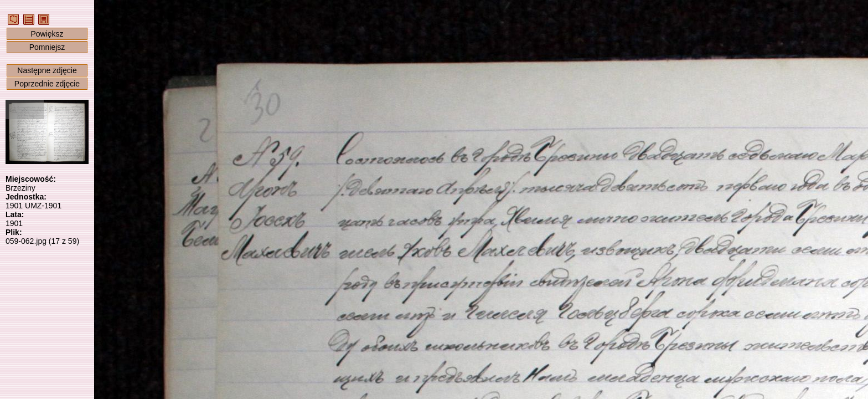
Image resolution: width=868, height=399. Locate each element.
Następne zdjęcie (47, 70)
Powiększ (47, 34)
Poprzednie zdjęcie (47, 84)
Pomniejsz (47, 47)
